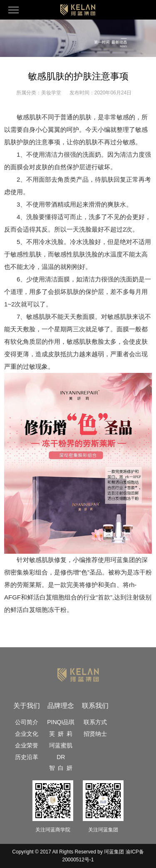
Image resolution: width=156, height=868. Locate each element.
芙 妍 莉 (61, 734)
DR (61, 757)
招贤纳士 (95, 734)
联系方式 (95, 722)
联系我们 (95, 706)
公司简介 (27, 722)
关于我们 (27, 706)
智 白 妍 (61, 768)
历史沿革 (27, 757)
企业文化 (27, 734)
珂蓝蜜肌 (61, 745)
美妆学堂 (51, 93)
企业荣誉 (27, 745)
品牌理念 (61, 706)
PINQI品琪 (61, 722)
